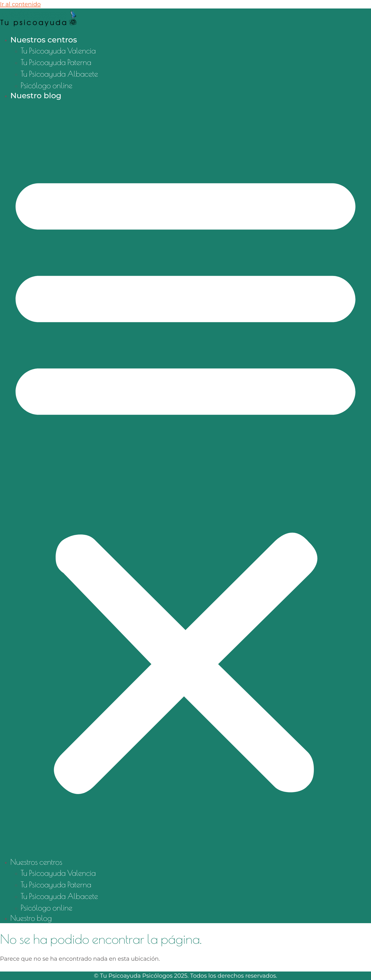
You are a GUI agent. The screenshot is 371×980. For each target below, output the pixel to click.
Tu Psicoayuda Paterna (56, 62)
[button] (185, 479)
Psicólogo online (47, 85)
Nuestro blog (36, 96)
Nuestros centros (44, 40)
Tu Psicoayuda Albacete (59, 74)
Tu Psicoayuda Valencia (58, 51)
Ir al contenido (20, 4)
